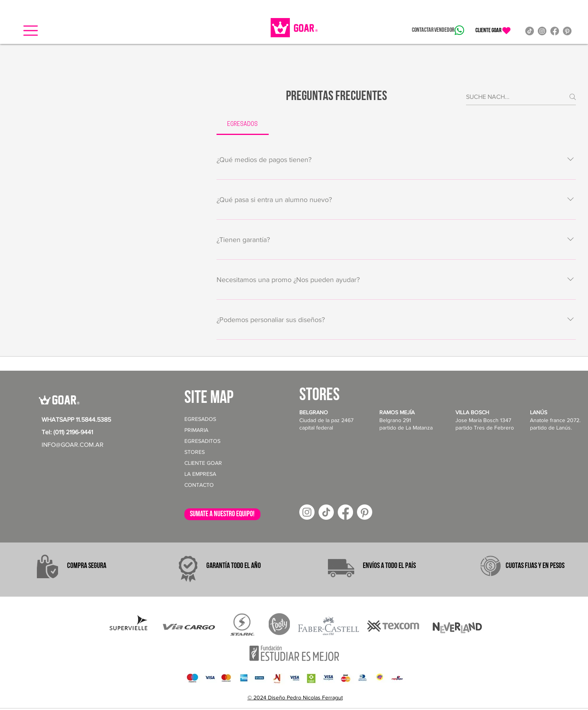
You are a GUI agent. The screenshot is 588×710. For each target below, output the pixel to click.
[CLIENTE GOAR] (493, 31)
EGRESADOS (200, 419)
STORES (195, 452)
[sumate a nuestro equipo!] (222, 514)
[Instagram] (542, 31)
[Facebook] (555, 31)
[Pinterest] (567, 31)
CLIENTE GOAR (203, 463)
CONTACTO (199, 485)
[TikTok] (530, 31)
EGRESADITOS (202, 441)
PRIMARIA (196, 430)
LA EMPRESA (200, 474)
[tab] (243, 125)
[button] (31, 31)
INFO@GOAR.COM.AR (73, 445)
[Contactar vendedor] (438, 30)
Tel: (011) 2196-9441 (67, 432)
